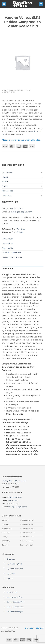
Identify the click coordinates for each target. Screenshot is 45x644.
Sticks (5, 186)
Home (4, 90)
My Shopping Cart (14, 564)
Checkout (11, 559)
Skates (5, 182)
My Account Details (15, 569)
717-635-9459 (13, 501)
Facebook (21, 229)
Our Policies (7, 243)
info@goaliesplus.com (21, 212)
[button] (4, 4)
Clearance (6, 195)
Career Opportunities (12, 257)
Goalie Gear (7, 172)
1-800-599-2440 (16, 209)
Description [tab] (8, 268)
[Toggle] (42, 172)
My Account (8, 239)
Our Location (8, 248)
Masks (5, 177)
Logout (10, 578)
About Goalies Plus (15, 597)
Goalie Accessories (16, 90)
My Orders (11, 574)
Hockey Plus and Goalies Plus (14, 481)
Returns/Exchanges (15, 612)
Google (20, 232)
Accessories (7, 191)
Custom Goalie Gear (11, 253)
